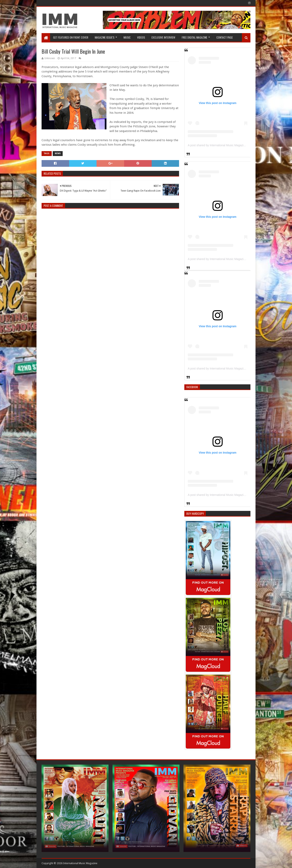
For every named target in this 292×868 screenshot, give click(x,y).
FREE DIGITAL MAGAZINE (194, 37)
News (58, 153)
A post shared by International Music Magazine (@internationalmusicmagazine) (238, 145)
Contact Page (225, 37)
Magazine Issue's (105, 37)
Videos (141, 37)
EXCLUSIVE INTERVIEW (163, 37)
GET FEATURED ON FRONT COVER (71, 37)
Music (127, 37)
